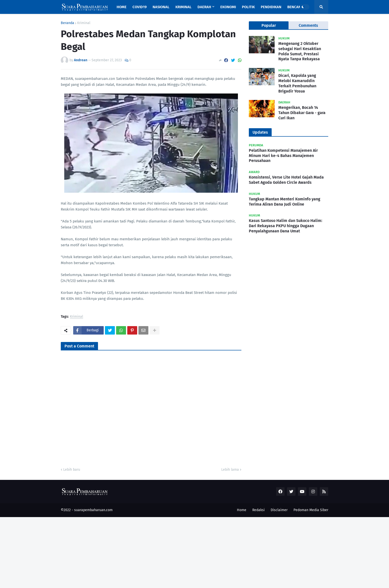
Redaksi (259, 510)
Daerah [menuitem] (204, 7)
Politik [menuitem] (248, 7)
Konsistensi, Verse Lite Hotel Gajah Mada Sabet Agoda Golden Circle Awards (286, 180)
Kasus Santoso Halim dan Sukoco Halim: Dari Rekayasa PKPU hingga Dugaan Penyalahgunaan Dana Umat (286, 226)
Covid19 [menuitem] (140, 7)
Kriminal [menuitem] (183, 7)
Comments (308, 25)
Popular (269, 25)
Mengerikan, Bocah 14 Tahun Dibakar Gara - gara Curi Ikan (302, 113)
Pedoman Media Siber (311, 510)
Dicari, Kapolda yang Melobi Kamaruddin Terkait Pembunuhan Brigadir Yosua (297, 83)
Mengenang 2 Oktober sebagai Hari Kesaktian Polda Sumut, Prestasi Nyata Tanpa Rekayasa (300, 51)
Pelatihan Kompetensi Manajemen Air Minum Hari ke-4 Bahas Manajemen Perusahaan (283, 156)
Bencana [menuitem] (295, 7)
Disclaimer (279, 510)
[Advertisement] (149, 552)
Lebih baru (72, 470)
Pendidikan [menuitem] (271, 7)
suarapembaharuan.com (93, 510)
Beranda (67, 23)
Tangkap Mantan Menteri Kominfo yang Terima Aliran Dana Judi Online (285, 202)
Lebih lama (230, 470)
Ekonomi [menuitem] (228, 7)
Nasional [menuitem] (161, 7)
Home (242, 510)
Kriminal (84, 23)
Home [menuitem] (122, 7)
